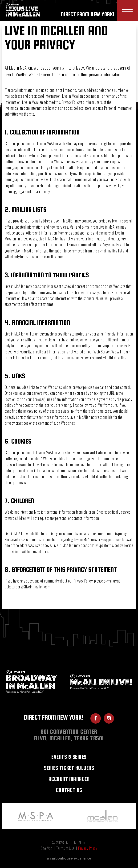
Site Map (47, 848)
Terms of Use (65, 848)
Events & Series (69, 757)
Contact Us (69, 790)
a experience (69, 858)
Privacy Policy (88, 848)
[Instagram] (109, 718)
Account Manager (69, 779)
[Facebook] (96, 718)
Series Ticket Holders (69, 768)
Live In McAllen (24, 10)
